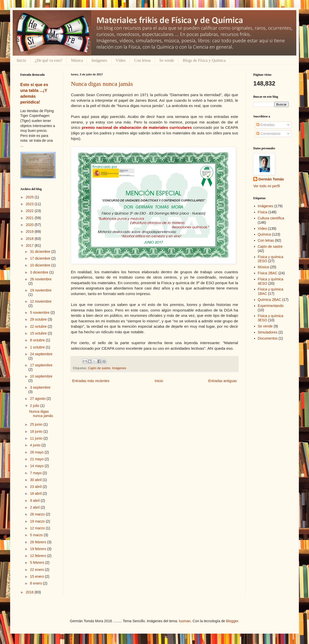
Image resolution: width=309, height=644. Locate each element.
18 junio (37, 431)
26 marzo (38, 514)
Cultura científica (271, 218)
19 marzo (38, 521)
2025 (30, 197)
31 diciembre (41, 252)
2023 (30, 204)
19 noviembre (41, 290)
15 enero (37, 576)
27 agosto (38, 399)
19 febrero (38, 549)
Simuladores (268, 332)
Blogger (232, 621)
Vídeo (121, 60)
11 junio (37, 438)
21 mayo (37, 459)
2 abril (35, 507)
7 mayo (36, 473)
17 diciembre (41, 258)
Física (263, 212)
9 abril (35, 501)
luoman (185, 621)
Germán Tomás (271, 179)
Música (77, 60)
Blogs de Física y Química (204, 60)
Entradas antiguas (223, 381)
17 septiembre (41, 365)
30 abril (36, 480)
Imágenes (99, 60)
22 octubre (39, 326)
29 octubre (39, 319)
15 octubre (39, 333)
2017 (30, 245)
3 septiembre (40, 387)
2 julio (35, 406)
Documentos (268, 338)
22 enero (37, 570)
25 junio (37, 424)
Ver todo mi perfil (267, 186)
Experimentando (271, 306)
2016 (30, 592)
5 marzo (37, 535)
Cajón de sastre (99, 368)
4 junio (36, 445)
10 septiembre (41, 376)
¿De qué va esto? (49, 60)
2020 (30, 225)
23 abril (36, 487)
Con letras (142, 60)
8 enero (36, 583)
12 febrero (38, 556)
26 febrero (38, 542)
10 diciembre (41, 265)
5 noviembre (40, 313)
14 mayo (37, 466)
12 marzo (38, 528)
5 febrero (37, 563)
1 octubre (38, 347)
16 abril (36, 493)
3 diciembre (40, 272)
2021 (30, 218)
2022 (30, 211)
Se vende (167, 60)
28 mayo (37, 452)
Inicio (21, 60)
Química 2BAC (270, 300)
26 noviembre (41, 279)
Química (264, 234)
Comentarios (268, 134)
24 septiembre (41, 354)
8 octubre (38, 340)
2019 (30, 232)
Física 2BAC (268, 273)
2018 (30, 239)
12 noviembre (41, 301)
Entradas (265, 125)
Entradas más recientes (91, 381)
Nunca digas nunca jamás (102, 84)
